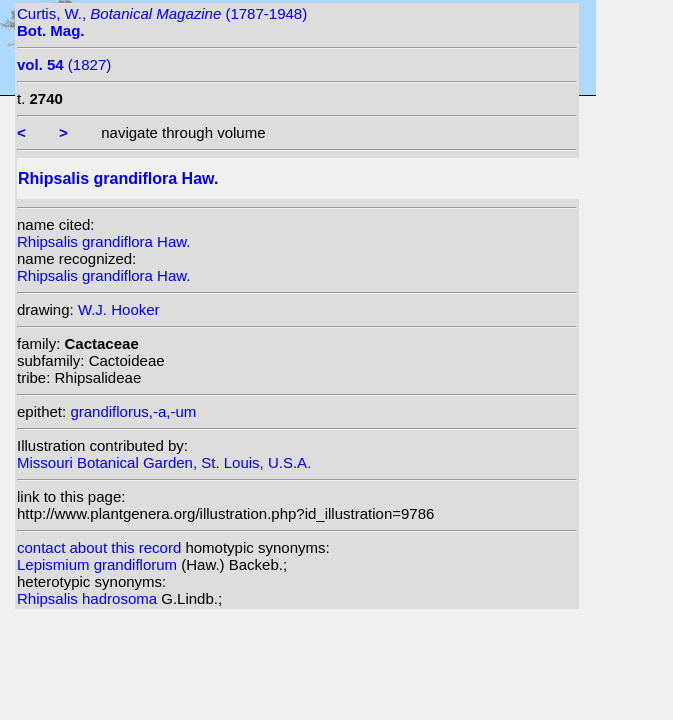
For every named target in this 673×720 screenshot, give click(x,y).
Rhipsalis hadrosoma (89, 598)
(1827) (64, 64)
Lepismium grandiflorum (99, 564)
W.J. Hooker (119, 309)
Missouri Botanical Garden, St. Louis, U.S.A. (164, 462)
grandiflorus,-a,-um (133, 411)
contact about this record (99, 547)
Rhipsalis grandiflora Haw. (103, 241)
